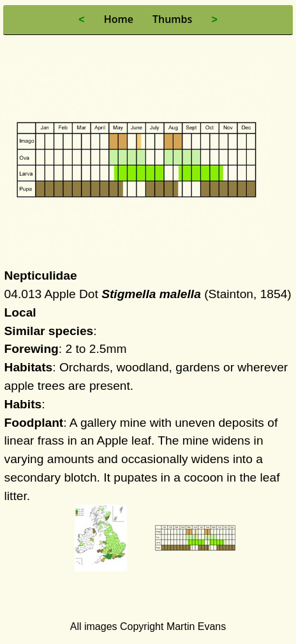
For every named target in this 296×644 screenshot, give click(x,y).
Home (119, 19)
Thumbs (172, 19)
